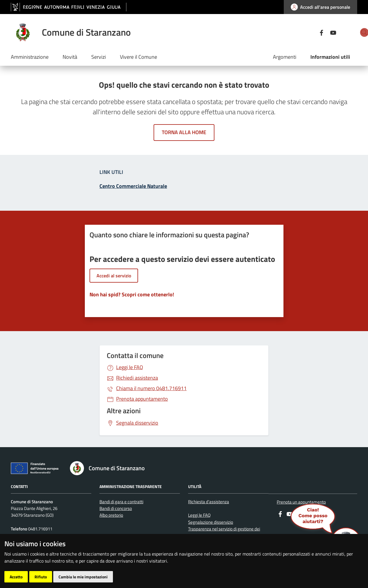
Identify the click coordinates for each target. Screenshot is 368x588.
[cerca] (350, 32)
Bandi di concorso (116, 508)
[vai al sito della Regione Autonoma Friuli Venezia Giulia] (69, 7)
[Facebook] (301, 32)
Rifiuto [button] (41, 577)
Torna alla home (184, 132)
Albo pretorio (111, 515)
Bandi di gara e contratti (121, 502)
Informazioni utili (330, 57)
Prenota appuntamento (142, 399)
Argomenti (285, 57)
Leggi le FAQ (130, 367)
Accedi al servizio (114, 276)
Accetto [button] (16, 577)
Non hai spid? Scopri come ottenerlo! (132, 294)
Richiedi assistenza (137, 378)
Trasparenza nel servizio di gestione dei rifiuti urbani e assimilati (224, 532)
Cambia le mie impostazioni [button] (83, 577)
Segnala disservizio (137, 423)
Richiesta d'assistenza (209, 502)
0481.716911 (151, 388)
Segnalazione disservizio (211, 522)
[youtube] (313, 32)
